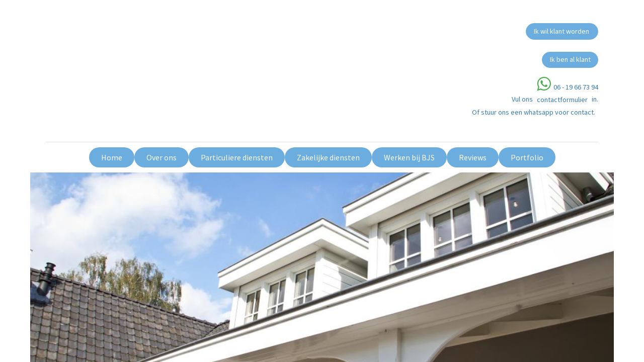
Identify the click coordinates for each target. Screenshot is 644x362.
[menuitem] (112, 157)
